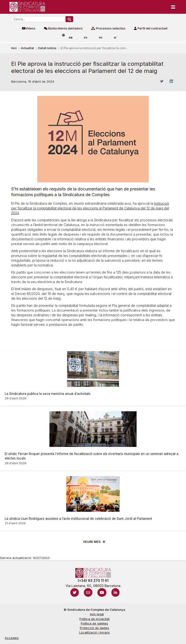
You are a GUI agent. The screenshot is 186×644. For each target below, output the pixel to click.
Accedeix (12, 638)
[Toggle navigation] (173, 7)
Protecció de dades (94, 628)
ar (115, 37)
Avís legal (97, 614)
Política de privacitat (94, 619)
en (101, 37)
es (86, 37)
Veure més (92, 542)
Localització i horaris (94, 632)
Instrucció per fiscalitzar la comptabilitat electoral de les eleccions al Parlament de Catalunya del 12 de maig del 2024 (90, 208)
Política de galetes (94, 623)
